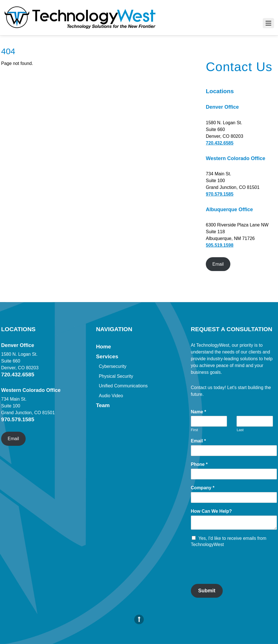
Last (240, 430)
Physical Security (116, 376)
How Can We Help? (211, 511)
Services (107, 356)
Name (198, 412)
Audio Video (111, 396)
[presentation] (234, 575)
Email (218, 264)
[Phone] (234, 474)
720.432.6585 (220, 143)
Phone (199, 464)
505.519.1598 (220, 245)
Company (203, 488)
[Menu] (268, 23)
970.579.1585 (220, 194)
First (194, 430)
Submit (207, 591)
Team (103, 405)
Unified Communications (123, 386)
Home (103, 347)
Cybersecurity (112, 366)
